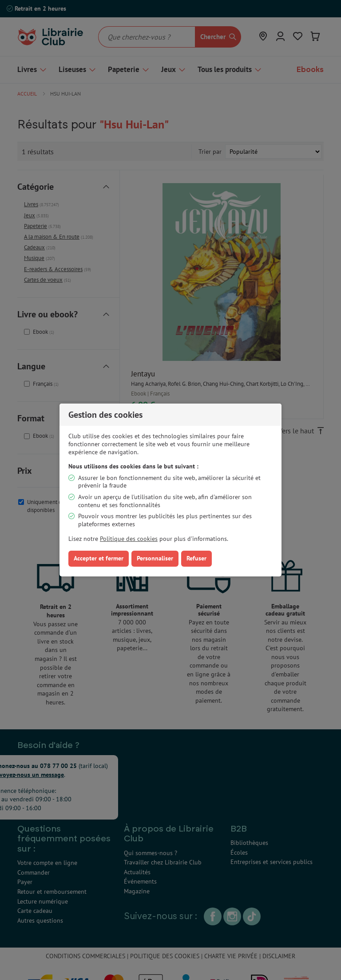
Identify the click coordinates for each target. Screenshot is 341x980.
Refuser (196, 558)
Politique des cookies (129, 539)
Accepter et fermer (99, 558)
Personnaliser (155, 558)
